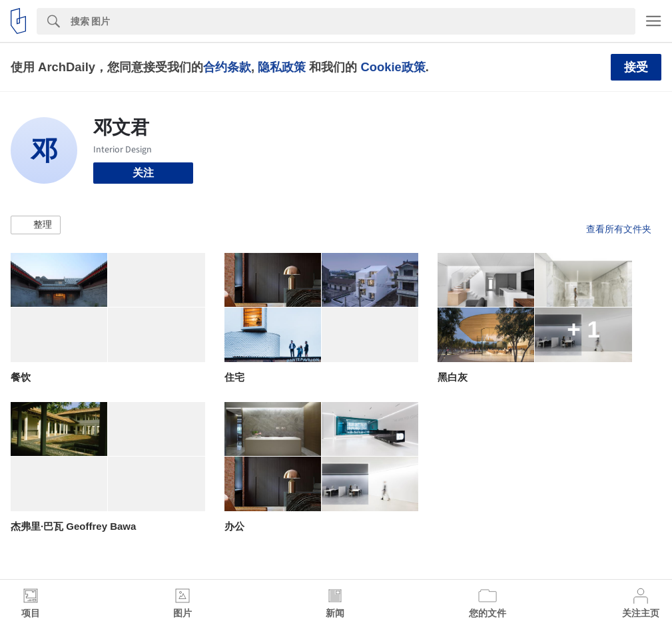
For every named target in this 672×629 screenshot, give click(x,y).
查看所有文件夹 (619, 229)
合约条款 (227, 67)
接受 (636, 67)
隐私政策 (282, 67)
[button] (36, 225)
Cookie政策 (393, 67)
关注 (143, 173)
